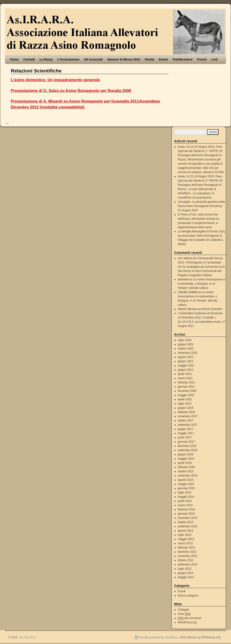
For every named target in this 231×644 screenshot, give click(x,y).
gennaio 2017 (186, 442)
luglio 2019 (185, 404)
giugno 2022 (186, 361)
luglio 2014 (185, 493)
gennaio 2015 (186, 488)
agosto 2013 (186, 531)
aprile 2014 (185, 501)
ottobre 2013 (186, 522)
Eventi (163, 59)
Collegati (183, 610)
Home (14, 59)
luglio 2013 (185, 535)
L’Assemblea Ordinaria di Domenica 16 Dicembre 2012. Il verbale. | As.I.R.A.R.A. (200, 318)
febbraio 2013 (186, 548)
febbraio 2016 (186, 467)
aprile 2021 (185, 374)
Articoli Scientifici (212, 309)
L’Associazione (68, 59)
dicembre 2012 (187, 552)
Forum (202, 59)
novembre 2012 (188, 556)
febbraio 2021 (186, 382)
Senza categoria (188, 596)
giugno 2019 (186, 408)
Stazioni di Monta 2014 (124, 59)
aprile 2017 (185, 437)
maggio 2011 (186, 577)
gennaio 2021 (186, 387)
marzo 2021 (185, 378)
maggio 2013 (186, 539)
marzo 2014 (185, 505)
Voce (184, 614)
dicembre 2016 (187, 446)
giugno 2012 (186, 573)
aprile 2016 (185, 463)
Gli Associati (93, 59)
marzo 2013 (185, 543)
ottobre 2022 (186, 349)
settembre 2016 (188, 450)
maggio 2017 (186, 433)
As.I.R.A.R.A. (28, 637)
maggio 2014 (186, 497)
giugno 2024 (186, 344)
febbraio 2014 (186, 509)
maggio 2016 (186, 459)
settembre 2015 (188, 476)
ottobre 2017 (186, 421)
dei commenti (189, 618)
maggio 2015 (186, 484)
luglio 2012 (185, 569)
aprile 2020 (185, 399)
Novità (150, 59)
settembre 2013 (188, 526)
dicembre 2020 (187, 391)
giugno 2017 (186, 429)
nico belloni (185, 258)
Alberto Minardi (187, 309)
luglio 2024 (185, 340)
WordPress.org (187, 622)
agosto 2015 (186, 480)
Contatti (29, 59)
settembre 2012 (188, 564)
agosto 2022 (186, 357)
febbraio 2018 (186, 412)
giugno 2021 (186, 370)
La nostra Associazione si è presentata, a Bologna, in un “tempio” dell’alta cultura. (201, 284)
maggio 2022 (186, 366)
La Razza (46, 59)
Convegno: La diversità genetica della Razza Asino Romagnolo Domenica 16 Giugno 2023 (201, 206)
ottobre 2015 (186, 471)
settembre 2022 (188, 353)
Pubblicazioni (183, 59)
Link (215, 59)
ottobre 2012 (186, 560)
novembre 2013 (188, 518)
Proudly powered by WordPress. (159, 637)
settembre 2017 (188, 425)
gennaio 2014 (186, 514)
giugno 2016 (186, 454)
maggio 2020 (186, 395)
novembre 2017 (188, 416)
